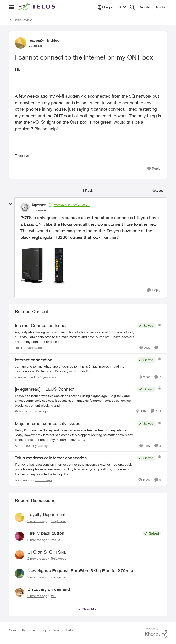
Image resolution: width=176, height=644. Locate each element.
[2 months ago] (37, 521)
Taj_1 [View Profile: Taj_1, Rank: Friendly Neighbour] (19, 348)
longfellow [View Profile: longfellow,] (58, 521)
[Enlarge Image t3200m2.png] (43, 265)
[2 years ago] (42, 480)
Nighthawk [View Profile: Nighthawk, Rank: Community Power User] (40, 205)
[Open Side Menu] (12, 7)
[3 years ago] (48, 377)
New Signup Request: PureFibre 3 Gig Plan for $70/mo (80, 570)
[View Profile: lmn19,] (19, 536)
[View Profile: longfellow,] (19, 517)
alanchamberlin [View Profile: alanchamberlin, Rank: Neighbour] (26, 377)
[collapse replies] (11, 204)
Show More (88, 609)
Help (69, 630)
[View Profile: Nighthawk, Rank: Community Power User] (25, 207)
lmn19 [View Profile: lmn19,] (55, 540)
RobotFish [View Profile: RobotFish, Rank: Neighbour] (22, 411)
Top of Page (51, 630)
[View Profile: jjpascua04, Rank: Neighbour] (21, 43)
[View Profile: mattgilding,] (19, 573)
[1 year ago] (39, 411)
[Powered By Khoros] (156, 633)
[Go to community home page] (38, 7)
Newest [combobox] (159, 191)
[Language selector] (112, 7)
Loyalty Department (47, 514)
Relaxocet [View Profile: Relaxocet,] (58, 558)
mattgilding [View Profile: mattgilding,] (59, 577)
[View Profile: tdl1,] (19, 592)
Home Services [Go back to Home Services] (21, 20)
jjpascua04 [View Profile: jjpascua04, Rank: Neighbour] (37, 40)
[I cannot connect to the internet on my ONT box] (39, 210)
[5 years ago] (33, 348)
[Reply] (154, 169)
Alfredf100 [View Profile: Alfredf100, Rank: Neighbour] (22, 446)
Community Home (22, 630)
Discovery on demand (49, 589)
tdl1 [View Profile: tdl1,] (54, 596)
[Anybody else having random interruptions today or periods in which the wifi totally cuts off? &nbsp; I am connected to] (75, 337)
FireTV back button (46, 533)
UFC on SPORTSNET (48, 552)
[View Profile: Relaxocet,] (19, 555)
